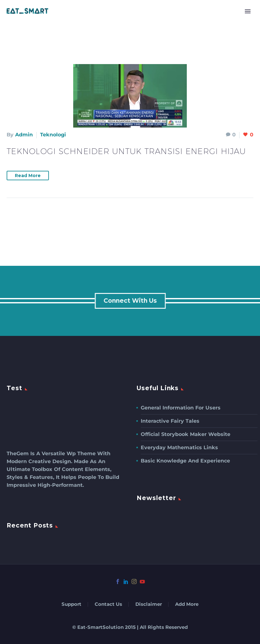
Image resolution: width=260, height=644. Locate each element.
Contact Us (108, 604)
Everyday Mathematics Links (179, 447)
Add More (187, 604)
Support (71, 604)
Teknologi (53, 135)
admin (24, 135)
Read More (28, 176)
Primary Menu (248, 11)
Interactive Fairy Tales (170, 421)
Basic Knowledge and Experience (185, 461)
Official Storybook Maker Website (186, 434)
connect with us (131, 301)
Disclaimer (149, 604)
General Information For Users (181, 408)
